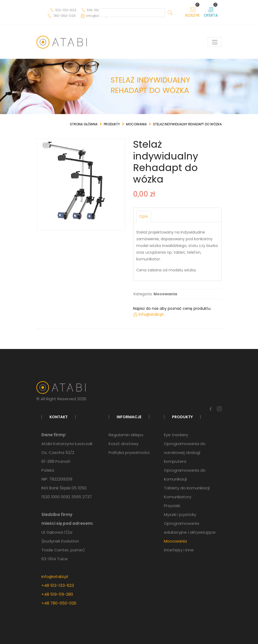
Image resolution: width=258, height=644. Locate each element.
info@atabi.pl (55, 576)
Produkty (112, 124)
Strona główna (84, 124)
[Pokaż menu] (215, 42)
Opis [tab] (144, 216)
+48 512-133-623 (58, 585)
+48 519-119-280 (57, 594)
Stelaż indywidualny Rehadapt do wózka (187, 124)
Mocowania (136, 124)
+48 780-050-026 (59, 603)
